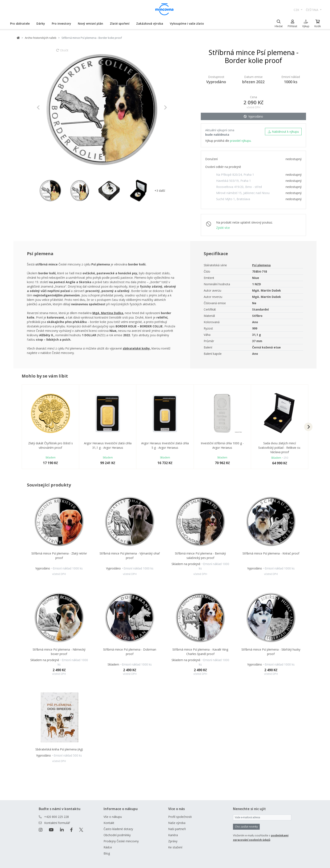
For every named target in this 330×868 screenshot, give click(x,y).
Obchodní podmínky (117, 835)
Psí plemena (261, 265)
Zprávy (173, 841)
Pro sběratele (20, 23)
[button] (46, 107)
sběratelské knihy (136, 348)
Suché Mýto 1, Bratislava (233, 199)
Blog (107, 853)
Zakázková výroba (150, 23)
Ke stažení (175, 847)
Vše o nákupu (113, 817)
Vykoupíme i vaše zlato (187, 23)
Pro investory (61, 23)
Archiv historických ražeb (41, 38)
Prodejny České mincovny (121, 841)
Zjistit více (223, 228)
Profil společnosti (180, 817)
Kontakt (109, 823)
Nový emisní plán (90, 23)
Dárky (41, 23)
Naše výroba (177, 823)
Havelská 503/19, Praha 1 (234, 181)
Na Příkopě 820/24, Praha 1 (235, 175)
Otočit (62, 52)
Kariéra (173, 835)
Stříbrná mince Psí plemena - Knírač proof (271, 553)
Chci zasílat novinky (246, 827)
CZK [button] (297, 10)
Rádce (108, 847)
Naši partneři (177, 829)
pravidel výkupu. (241, 141)
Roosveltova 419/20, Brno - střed (239, 187)
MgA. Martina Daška (108, 313)
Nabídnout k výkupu (283, 132)
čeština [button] (312, 10)
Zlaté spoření (120, 23)
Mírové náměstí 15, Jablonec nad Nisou (243, 193)
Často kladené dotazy (118, 829)
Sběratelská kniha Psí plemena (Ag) (59, 749)
